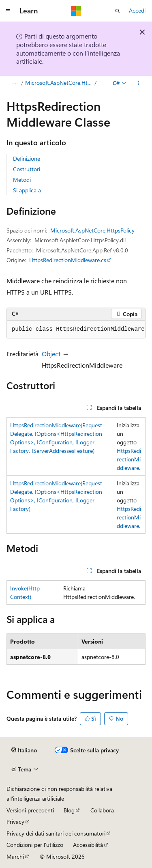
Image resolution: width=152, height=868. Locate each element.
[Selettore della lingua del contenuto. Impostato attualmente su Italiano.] (24, 750)
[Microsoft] (76, 11)
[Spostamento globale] (8, 11)
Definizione (27, 158)
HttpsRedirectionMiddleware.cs (68, 260)
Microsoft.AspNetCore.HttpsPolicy (59, 83)
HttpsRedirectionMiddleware (129, 459)
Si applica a (27, 190)
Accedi (137, 10)
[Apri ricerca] (118, 11)
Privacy (15, 822)
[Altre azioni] (138, 83)
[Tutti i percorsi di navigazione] (14, 83)
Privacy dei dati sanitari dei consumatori (56, 833)
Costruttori (27, 169)
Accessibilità (88, 845)
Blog (69, 810)
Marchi (15, 856)
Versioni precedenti (30, 810)
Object (51, 354)
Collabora (102, 810)
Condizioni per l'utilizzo (35, 845)
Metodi (22, 180)
